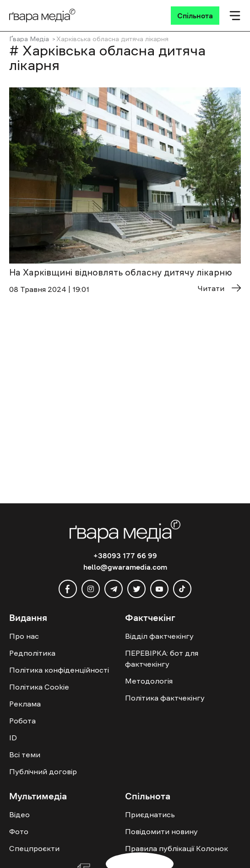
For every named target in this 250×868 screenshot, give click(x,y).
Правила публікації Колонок (177, 848)
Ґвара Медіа (29, 39)
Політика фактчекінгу (165, 698)
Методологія (149, 681)
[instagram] (91, 589)
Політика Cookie (39, 687)
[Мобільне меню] (235, 16)
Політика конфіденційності (59, 670)
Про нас (24, 636)
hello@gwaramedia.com (125, 567)
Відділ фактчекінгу (159, 636)
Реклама (25, 704)
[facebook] (68, 589)
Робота (22, 721)
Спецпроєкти (34, 848)
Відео (19, 814)
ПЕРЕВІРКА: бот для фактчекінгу (162, 658)
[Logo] (42, 16)
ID (13, 738)
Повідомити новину (161, 831)
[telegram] (114, 589)
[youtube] (159, 589)
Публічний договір (43, 771)
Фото (19, 831)
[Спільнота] (195, 16)
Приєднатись (150, 814)
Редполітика (32, 653)
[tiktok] (182, 589)
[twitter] (136, 589)
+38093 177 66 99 (125, 555)
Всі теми (25, 755)
